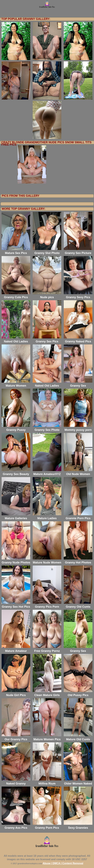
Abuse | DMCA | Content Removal (63, 863)
